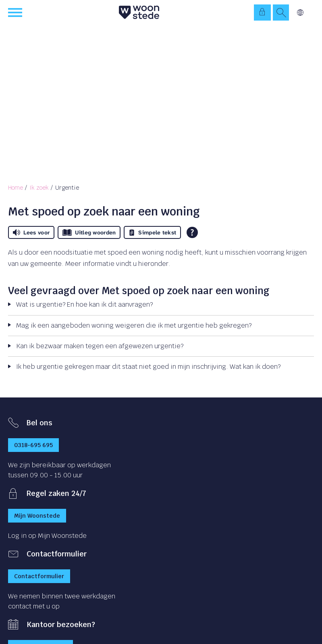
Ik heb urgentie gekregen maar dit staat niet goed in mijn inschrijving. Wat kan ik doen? (148, 367)
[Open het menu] (16, 13)
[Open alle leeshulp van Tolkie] (192, 232)
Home (16, 188)
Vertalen (300, 13)
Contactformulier (39, 576)
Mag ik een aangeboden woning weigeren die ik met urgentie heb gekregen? (134, 325)
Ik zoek (39, 188)
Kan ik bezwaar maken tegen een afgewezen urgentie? (100, 346)
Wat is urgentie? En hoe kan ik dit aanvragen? (84, 304)
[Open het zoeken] (281, 13)
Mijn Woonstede (37, 516)
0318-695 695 (33, 445)
